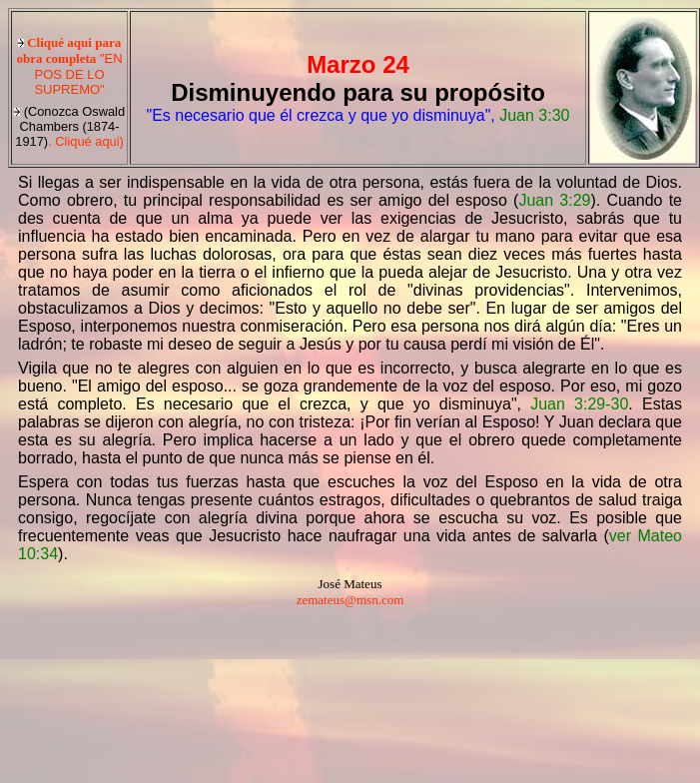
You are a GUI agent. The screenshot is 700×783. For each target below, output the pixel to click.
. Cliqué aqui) (69, 126)
